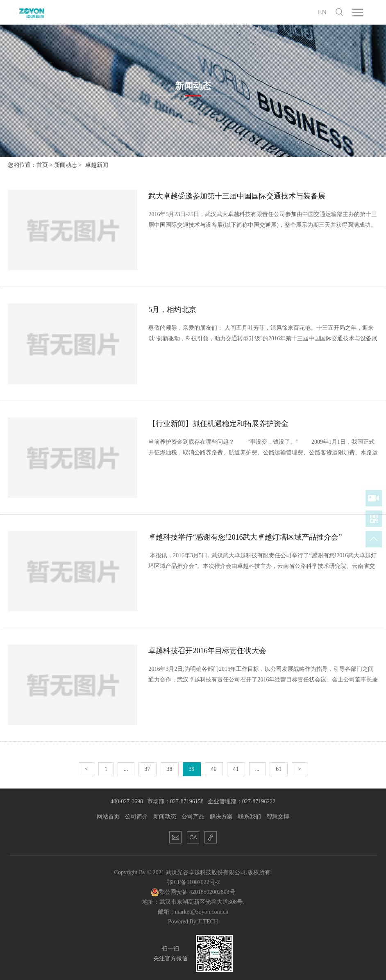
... (126, 769)
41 (236, 769)
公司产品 (193, 817)
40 (214, 769)
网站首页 (108, 817)
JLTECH (208, 922)
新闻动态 (66, 165)
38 (170, 769)
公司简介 (136, 817)
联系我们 (250, 817)
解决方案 (221, 817)
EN (322, 12)
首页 (42, 165)
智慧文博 (278, 817)
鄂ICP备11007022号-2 (193, 882)
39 (192, 769)
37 (148, 769)
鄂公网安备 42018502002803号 (193, 892)
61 (279, 769)
